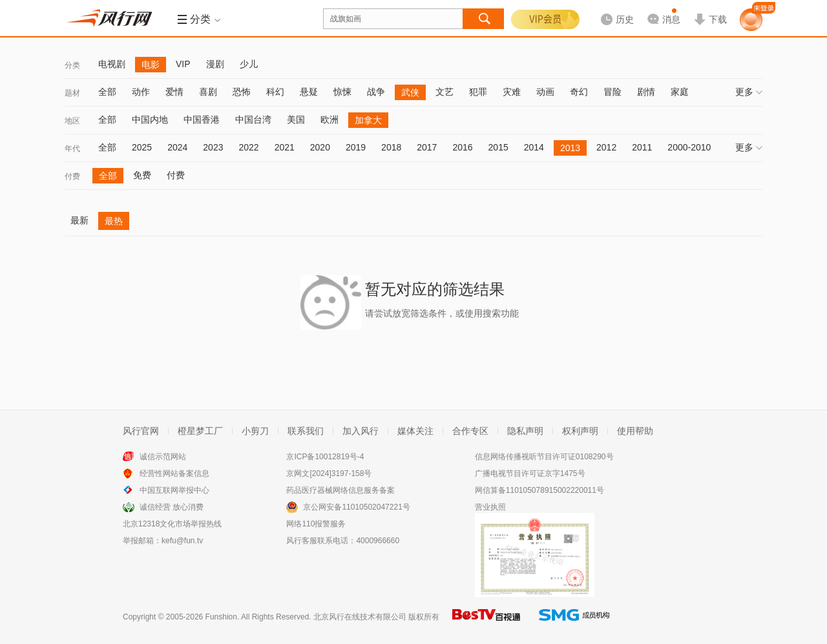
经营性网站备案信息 (174, 473)
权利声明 (580, 431)
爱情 (174, 92)
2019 (356, 147)
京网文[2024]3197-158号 (329, 473)
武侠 (410, 92)
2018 (391, 147)
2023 (213, 147)
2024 (177, 147)
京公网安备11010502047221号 (356, 507)
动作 (141, 92)
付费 (72, 176)
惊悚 (342, 92)
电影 (151, 65)
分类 (72, 65)
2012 (606, 147)
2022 (248, 147)
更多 (749, 92)
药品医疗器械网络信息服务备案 (340, 490)
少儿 (249, 64)
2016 (462, 147)
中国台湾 (253, 119)
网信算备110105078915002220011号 (539, 490)
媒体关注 (415, 431)
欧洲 (330, 119)
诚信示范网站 (163, 457)
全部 (107, 92)
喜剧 (208, 92)
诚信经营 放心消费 (172, 507)
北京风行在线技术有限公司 (360, 617)
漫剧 (215, 64)
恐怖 (242, 92)
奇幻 (579, 92)
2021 (285, 147)
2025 (142, 147)
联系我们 (306, 431)
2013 (570, 148)
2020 (320, 147)
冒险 (612, 92)
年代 (72, 149)
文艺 (445, 92)
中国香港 (202, 119)
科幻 (275, 92)
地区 (72, 121)
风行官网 (141, 431)
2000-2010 (689, 147)
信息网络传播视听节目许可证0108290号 (544, 457)
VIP (183, 64)
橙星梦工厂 (200, 431)
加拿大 (368, 120)
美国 (296, 119)
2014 (534, 147)
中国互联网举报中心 (174, 490)
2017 (427, 147)
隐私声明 (525, 431)
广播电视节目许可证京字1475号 (530, 473)
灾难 (512, 92)
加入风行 (361, 431)
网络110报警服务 (316, 524)
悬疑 (309, 92)
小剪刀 (255, 431)
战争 (376, 92)
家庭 (680, 92)
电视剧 (112, 64)
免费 (142, 175)
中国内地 (150, 119)
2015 (498, 147)
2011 (642, 147)
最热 (114, 221)
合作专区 (470, 431)
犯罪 (478, 92)
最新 (79, 220)
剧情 (646, 92)
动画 (545, 92)
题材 (72, 93)
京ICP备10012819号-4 (325, 457)
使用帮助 (635, 431)
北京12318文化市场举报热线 (172, 524)
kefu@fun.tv (182, 541)
